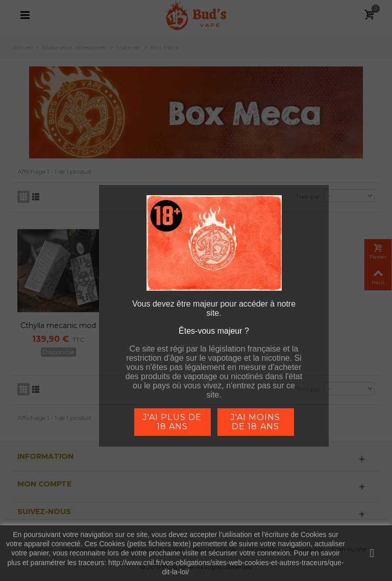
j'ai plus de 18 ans (172, 422)
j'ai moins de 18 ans (255, 422)
